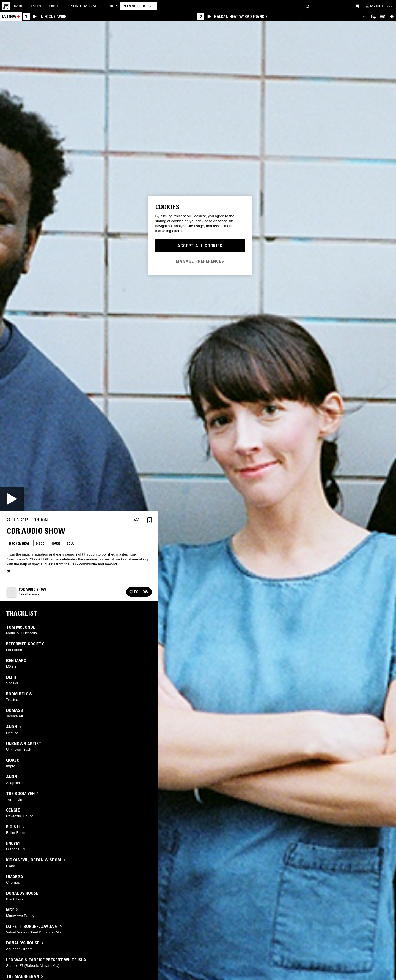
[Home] (6, 6)
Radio (19, 6)
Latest (37, 6)
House (56, 543)
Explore (56, 6)
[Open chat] (357, 6)
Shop (112, 6)
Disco (40, 543)
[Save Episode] (150, 520)
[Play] (12, 499)
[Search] (307, 6)
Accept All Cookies (200, 246)
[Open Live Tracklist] (382, 17)
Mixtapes (86, 6)
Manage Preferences (200, 261)
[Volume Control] (391, 17)
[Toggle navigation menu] (389, 6)
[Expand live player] (364, 17)
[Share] (136, 520)
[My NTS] (374, 6)
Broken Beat (19, 543)
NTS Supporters (139, 6)
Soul (70, 543)
